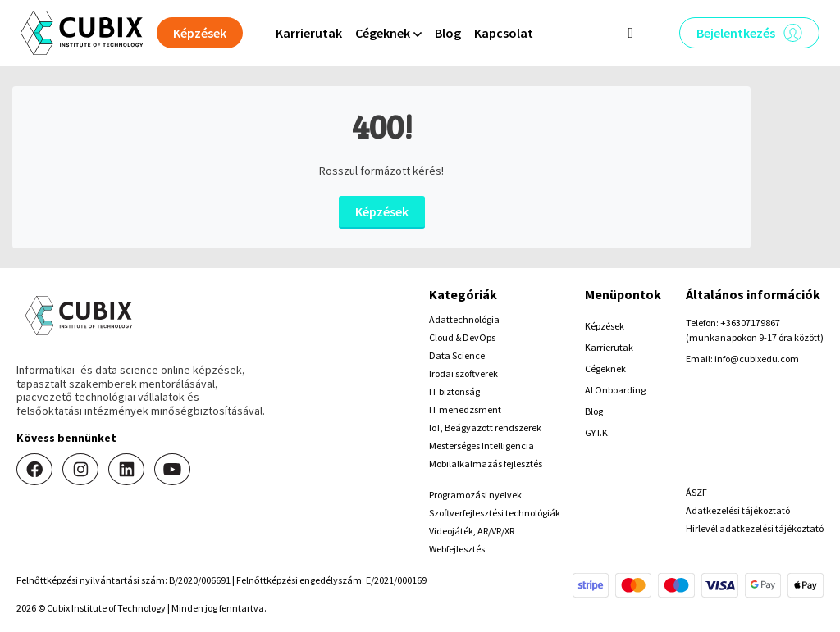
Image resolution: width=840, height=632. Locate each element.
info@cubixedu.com (757, 359)
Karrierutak (309, 33)
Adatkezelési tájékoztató (738, 510)
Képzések (382, 211)
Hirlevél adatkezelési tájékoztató (755, 528)
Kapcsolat (504, 33)
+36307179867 (750, 323)
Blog (448, 33)
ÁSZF (696, 492)
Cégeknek (605, 368)
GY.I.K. (598, 432)
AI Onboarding (615, 390)
